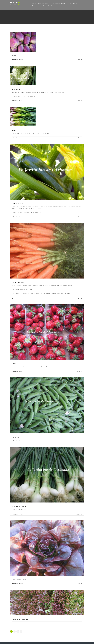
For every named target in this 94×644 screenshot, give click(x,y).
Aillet (14, 130)
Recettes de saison (72, 4)
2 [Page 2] (14, 632)
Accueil (34, 4)
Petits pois (15, 437)
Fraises (14, 364)
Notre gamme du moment (58, 4)
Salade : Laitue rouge (19, 580)
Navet (14, 56)
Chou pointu (16, 89)
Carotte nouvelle (18, 283)
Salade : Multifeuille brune (21, 619)
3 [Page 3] (18, 632)
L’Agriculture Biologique (44, 4)
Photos (44, 6)
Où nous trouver (36, 6)
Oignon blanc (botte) (19, 507)
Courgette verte (17, 204)
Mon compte (52, 6)
